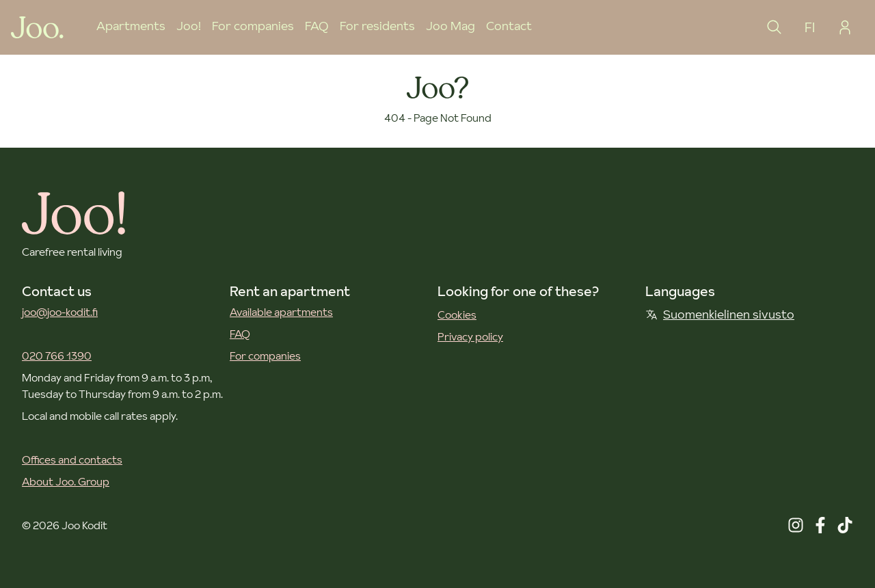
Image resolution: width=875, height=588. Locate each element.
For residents (377, 26)
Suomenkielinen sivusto (720, 314)
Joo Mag (450, 26)
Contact (509, 26)
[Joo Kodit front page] (37, 27)
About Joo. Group (66, 481)
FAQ (317, 26)
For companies (253, 26)
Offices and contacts (72, 459)
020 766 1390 (57, 356)
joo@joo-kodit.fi (60, 312)
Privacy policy (470, 336)
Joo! (189, 26)
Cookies (457, 315)
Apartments (131, 26)
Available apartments (281, 312)
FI (810, 27)
